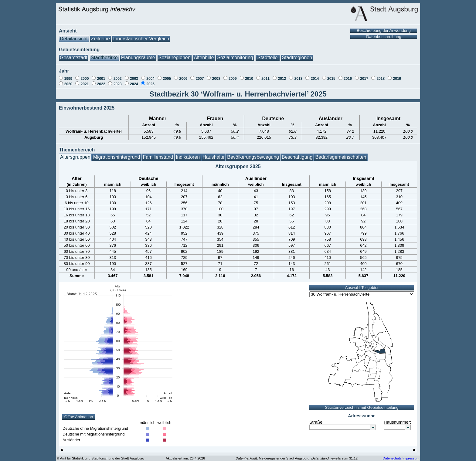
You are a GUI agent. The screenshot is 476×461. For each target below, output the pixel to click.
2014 (315, 76)
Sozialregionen (175, 54)
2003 (134, 76)
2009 (233, 76)
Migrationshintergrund (117, 154)
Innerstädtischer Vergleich (141, 36)
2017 (364, 76)
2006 (184, 76)
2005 (167, 76)
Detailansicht (74, 36)
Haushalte (213, 154)
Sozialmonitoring (235, 54)
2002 (118, 76)
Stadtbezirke (104, 54)
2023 (118, 81)
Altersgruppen (75, 154)
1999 (68, 76)
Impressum (411, 455)
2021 (85, 81)
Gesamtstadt (74, 54)
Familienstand (158, 154)
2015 (331, 76)
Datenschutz (392, 455)
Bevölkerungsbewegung (253, 154)
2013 (299, 76)
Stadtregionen (297, 54)
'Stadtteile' (268, 54)
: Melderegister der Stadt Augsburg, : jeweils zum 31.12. (297, 455)
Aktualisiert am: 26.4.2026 (185, 455)
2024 (134, 81)
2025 (150, 81)
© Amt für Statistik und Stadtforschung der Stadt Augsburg (100, 455)
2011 (265, 76)
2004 (150, 76)
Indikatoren (188, 154)
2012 (282, 76)
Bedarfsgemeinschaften (341, 154)
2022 (101, 81)
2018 (381, 76)
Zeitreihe (100, 36)
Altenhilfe (204, 54)
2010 (249, 76)
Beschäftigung (297, 154)
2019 (397, 76)
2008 (216, 76)
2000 (85, 76)
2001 (101, 76)
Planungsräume (138, 54)
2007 (200, 76)
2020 (68, 81)
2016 (348, 76)
